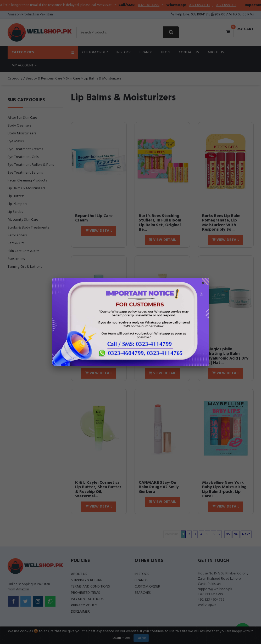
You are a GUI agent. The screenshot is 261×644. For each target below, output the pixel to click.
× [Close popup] (203, 284)
